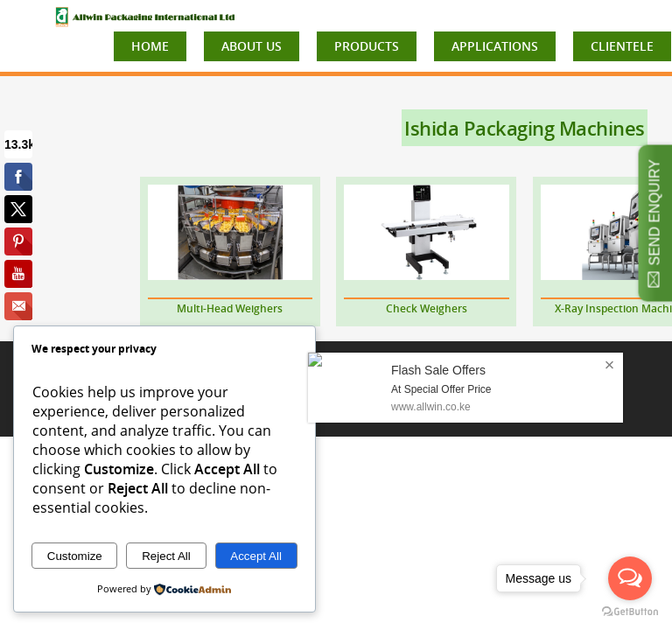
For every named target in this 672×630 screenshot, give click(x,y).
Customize (75, 556)
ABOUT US (252, 46)
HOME (150, 46)
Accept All (256, 556)
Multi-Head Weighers (230, 308)
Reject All (166, 556)
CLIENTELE (622, 46)
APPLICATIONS (495, 46)
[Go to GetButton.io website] (630, 612)
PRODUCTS (367, 46)
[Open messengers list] (630, 578)
